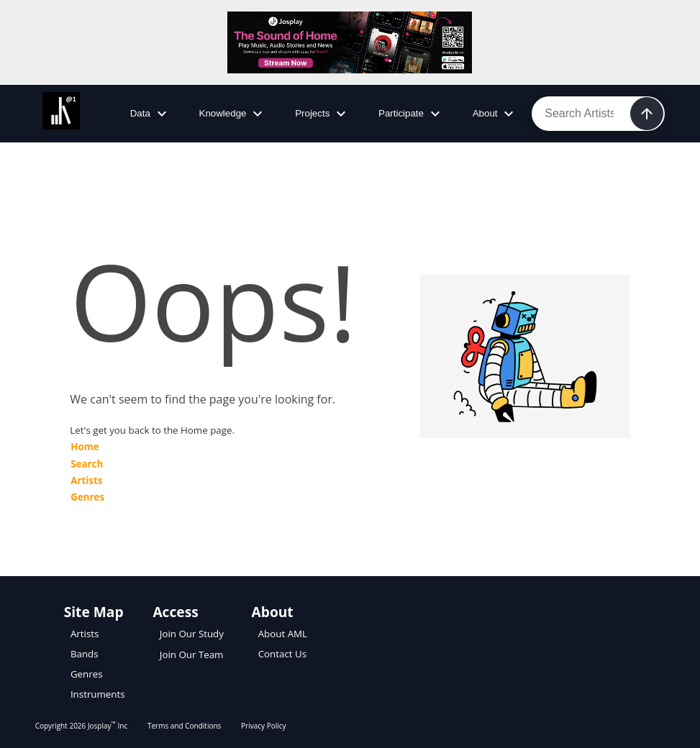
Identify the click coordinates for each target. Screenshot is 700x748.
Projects (322, 114)
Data (150, 114)
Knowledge (233, 114)
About (495, 114)
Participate (411, 114)
